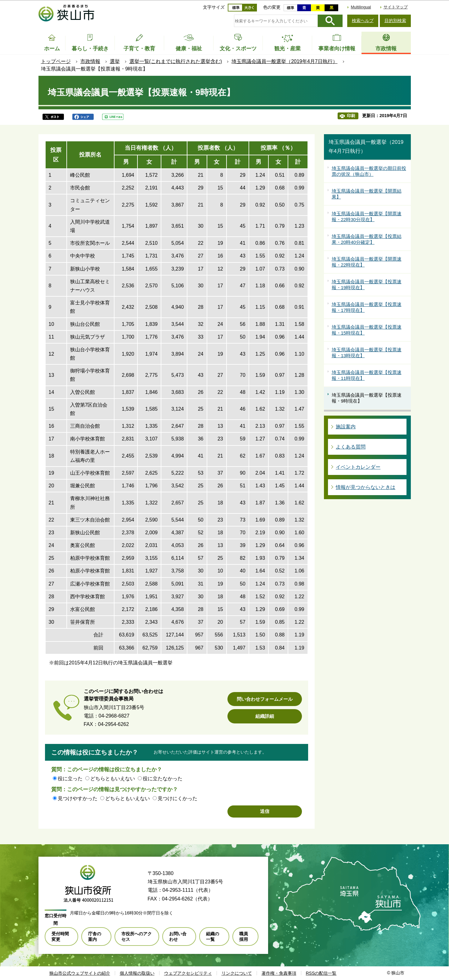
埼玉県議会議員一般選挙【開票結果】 (367, 194)
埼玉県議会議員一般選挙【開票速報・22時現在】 (367, 262)
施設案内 (346, 427)
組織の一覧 (213, 937)
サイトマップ (396, 7)
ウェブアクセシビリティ (188, 973)
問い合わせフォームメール (265, 699)
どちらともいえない (113, 779)
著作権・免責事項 (279, 973)
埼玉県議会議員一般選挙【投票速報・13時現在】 (367, 353)
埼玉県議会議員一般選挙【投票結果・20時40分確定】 (367, 239)
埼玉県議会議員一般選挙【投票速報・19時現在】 (367, 285)
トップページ (56, 61)
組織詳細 (265, 716)
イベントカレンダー (358, 467)
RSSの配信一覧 (321, 973)
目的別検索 (395, 21)
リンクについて (237, 973)
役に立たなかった (163, 779)
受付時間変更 (60, 937)
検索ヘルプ (363, 21)
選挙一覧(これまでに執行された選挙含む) (176, 61)
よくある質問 (351, 447)
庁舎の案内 (95, 937)
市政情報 (90, 61)
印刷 (351, 116)
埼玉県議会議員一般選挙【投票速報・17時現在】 (367, 307)
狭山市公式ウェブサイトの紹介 (80, 973)
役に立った (70, 779)
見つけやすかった (78, 798)
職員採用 (244, 937)
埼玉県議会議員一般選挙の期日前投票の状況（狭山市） (369, 171)
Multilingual (361, 7)
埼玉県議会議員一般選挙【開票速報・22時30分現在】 (367, 217)
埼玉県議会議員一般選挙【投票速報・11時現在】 (367, 375)
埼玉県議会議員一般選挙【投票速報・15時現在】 (367, 330)
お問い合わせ (178, 937)
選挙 (115, 61)
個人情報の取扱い (137, 973)
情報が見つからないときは (366, 487)
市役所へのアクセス (137, 937)
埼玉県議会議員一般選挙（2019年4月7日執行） (284, 61)
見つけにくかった (177, 798)
